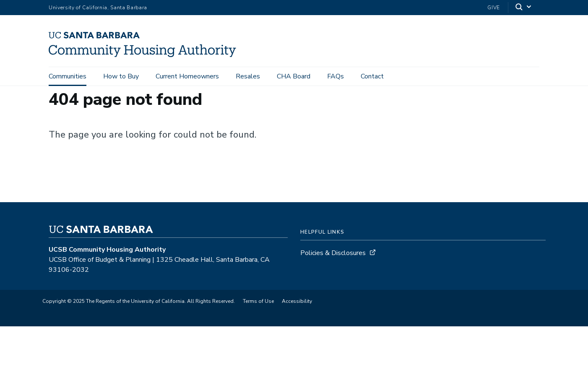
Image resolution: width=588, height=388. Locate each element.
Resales (248, 76)
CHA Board (294, 76)
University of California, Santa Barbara (98, 8)
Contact (372, 76)
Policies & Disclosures (333, 253)
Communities (68, 76)
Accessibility (297, 301)
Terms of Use (258, 301)
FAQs (336, 76)
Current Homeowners (187, 76)
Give (494, 8)
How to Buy (121, 76)
